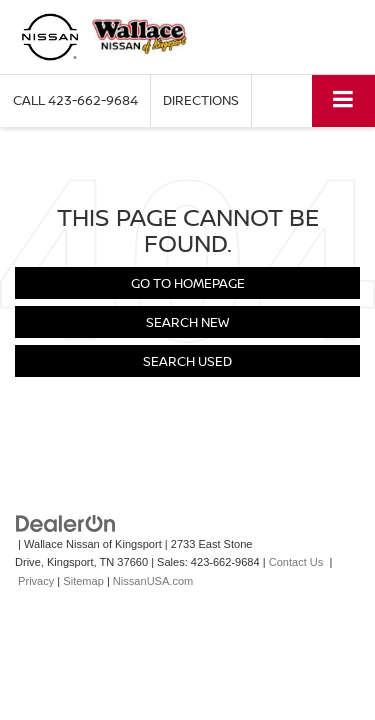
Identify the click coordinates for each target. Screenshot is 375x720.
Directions (201, 100)
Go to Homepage (188, 283)
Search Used (187, 361)
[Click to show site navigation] (343, 100)
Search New (187, 322)
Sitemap (83, 581)
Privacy (36, 581)
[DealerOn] (66, 522)
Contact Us (296, 562)
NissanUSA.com (153, 581)
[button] (75, 100)
